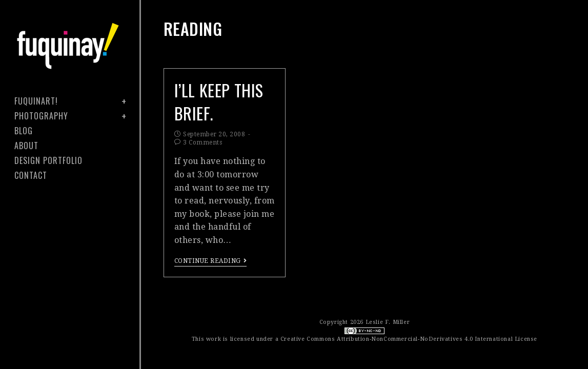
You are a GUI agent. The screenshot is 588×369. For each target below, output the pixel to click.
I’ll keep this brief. (219, 101)
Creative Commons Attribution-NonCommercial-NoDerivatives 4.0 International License (409, 339)
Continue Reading (211, 261)
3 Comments (202, 142)
